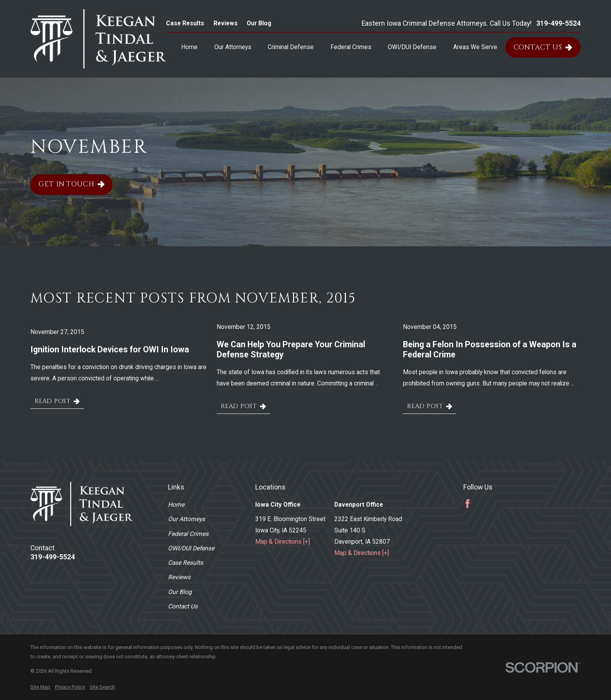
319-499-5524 (558, 24)
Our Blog (259, 23)
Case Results (185, 23)
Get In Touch (72, 184)
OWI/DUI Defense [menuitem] (412, 47)
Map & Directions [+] (283, 542)
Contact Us (543, 48)
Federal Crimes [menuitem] (351, 47)
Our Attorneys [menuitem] (233, 47)
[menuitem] (40, 687)
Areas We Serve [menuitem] (475, 47)
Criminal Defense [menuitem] (291, 47)
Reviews (226, 23)
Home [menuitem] (189, 47)
